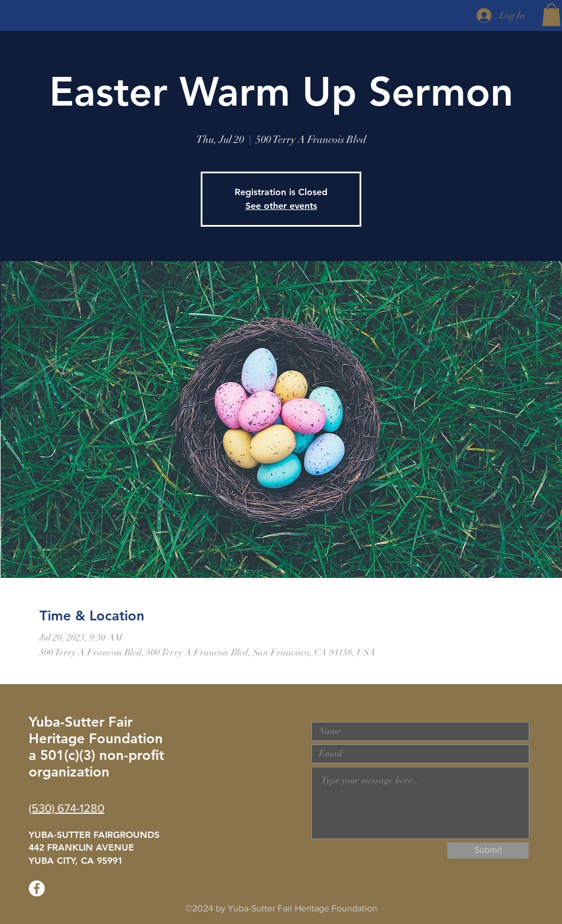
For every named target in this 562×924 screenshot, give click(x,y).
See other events (281, 206)
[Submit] (488, 851)
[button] (551, 15)
